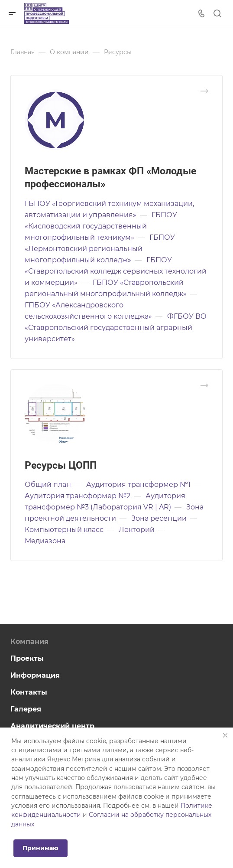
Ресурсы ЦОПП (61, 465)
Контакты (29, 692)
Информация (35, 675)
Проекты (27, 658)
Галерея (26, 709)
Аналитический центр (52, 726)
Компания (29, 641)
